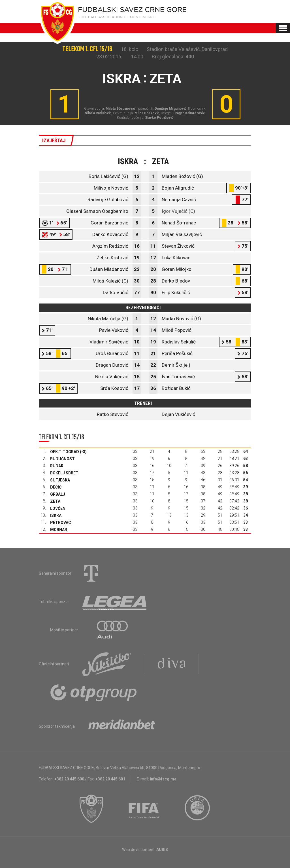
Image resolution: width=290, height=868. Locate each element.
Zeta (55, 501)
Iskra (56, 515)
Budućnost (62, 459)
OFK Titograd (65, 452)
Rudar (57, 466)
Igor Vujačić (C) (178, 211)
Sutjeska (60, 480)
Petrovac (61, 523)
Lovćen (58, 508)
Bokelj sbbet (64, 473)
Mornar (59, 530)
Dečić (56, 487)
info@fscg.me (163, 779)
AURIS (162, 850)
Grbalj (58, 494)
